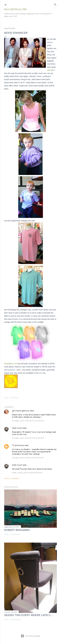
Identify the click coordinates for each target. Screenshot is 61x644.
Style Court (17, 428)
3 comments (15, 534)
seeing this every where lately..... (29, 615)
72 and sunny (18, 445)
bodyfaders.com (11, 364)
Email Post (15, 398)
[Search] (55, 4)
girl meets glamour (21, 411)
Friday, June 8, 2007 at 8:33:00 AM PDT (27, 473)
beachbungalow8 (15, 9)
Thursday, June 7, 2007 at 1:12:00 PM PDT (28, 458)
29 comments (16, 619)
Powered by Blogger (31, 636)
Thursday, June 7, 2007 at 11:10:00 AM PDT (28, 438)
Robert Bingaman (17, 530)
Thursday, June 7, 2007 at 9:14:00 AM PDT (28, 421)
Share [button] (6, 398)
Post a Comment (12, 478)
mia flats (50, 70)
